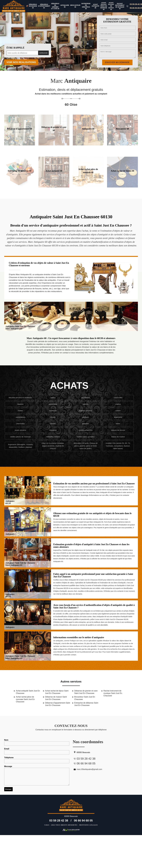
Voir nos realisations (21, 62)
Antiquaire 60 (65, 6)
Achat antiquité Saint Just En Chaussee (28, 692)
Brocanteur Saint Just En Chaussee (85, 698)
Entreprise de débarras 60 (86, 6)
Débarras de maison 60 (33, 6)
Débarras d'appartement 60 (44, 6)
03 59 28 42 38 (59, 820)
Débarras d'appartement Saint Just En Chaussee (58, 704)
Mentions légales (89, 825)
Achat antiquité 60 (95, 6)
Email (37, 751)
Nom (37, 742)
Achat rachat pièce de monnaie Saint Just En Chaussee (25, 699)
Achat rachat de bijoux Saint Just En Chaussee (57, 692)
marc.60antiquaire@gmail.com (87, 769)
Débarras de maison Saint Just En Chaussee (56, 698)
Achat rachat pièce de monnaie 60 (104, 6)
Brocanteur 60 (75, 6)
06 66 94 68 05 (83, 820)
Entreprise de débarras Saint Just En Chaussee (86, 704)
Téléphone (37, 760)
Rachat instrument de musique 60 (120, 6)
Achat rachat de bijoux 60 (111, 6)
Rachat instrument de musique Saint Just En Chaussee (113, 693)
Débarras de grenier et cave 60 (55, 6)
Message (37, 775)
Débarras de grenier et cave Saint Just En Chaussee (86, 692)
